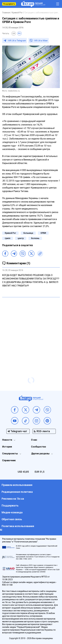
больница (28, 233)
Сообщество (39, 447)
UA (14, 33)
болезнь (35, 238)
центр (21, 238)
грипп (8, 238)
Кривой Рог (10, 233)
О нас (34, 440)
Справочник (9, 460)
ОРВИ (43, 233)
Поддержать (9, 4)
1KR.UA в (17, 41)
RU (19, 33)
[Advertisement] (31, 331)
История (7, 447)
